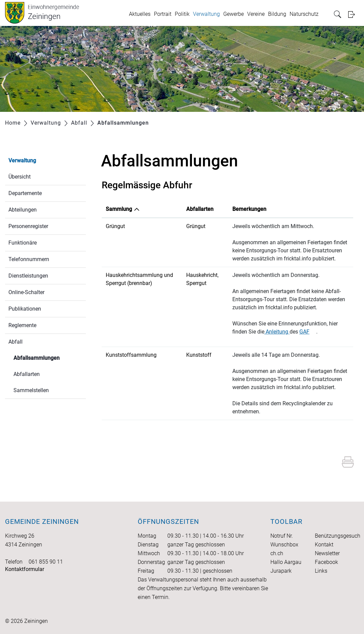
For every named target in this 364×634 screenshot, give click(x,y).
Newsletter (327, 553)
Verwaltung (206, 14)
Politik (182, 14)
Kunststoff (199, 355)
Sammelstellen (31, 390)
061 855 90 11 (46, 562)
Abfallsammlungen (50, 357)
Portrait (163, 14)
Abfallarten (27, 374)
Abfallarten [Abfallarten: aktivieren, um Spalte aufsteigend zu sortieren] (200, 209)
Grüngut (115, 226)
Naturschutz (304, 14)
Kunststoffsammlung (131, 355)
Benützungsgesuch (338, 536)
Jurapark (281, 571)
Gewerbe (234, 14)
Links (321, 571)
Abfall (15, 342)
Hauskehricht (202, 275)
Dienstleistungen (28, 276)
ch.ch (277, 553)
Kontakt (324, 545)
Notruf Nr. (282, 536)
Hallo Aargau (286, 562)
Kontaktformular (25, 569)
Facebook (326, 562)
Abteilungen (23, 210)
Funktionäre (23, 243)
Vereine (256, 14)
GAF (308, 332)
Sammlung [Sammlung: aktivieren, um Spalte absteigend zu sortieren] (119, 209)
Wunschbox (284, 545)
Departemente (25, 193)
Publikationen (25, 309)
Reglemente (22, 325)
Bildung (277, 14)
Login (354, 14)
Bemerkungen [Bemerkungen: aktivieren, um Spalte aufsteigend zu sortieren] (249, 209)
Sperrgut (196, 283)
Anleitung (277, 332)
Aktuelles (140, 14)
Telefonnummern (29, 259)
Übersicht (20, 177)
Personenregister (28, 226)
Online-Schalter (26, 292)
